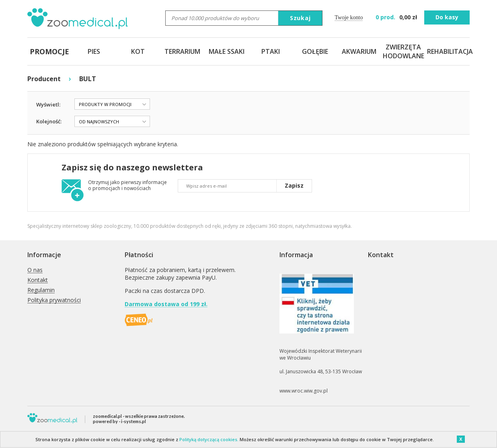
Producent (44, 79)
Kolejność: (49, 121)
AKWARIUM (359, 51)
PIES (94, 51)
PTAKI (271, 51)
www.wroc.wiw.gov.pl (304, 391)
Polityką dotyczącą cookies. (209, 439)
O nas (35, 270)
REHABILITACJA (448, 51)
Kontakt (38, 280)
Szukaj (300, 18)
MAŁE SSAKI (227, 51)
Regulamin (41, 290)
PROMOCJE (49, 51)
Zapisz (294, 185)
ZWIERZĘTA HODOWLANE (403, 51)
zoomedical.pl (107, 416)
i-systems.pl (133, 421)
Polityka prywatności (54, 300)
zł (397, 17)
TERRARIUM (182, 51)
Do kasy (447, 17)
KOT (138, 51)
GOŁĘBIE (315, 51)
